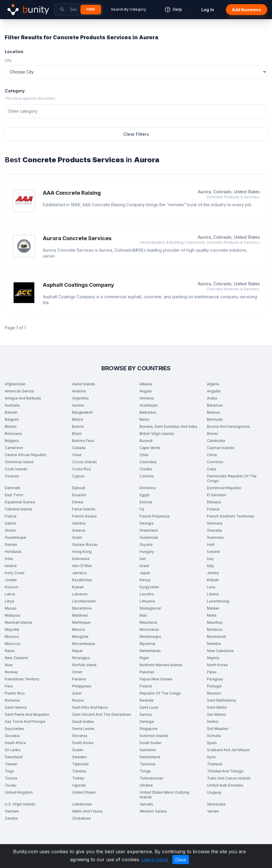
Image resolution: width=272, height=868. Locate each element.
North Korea (217, 665)
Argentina (80, 398)
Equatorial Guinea (20, 502)
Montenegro (150, 637)
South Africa (15, 743)
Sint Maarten (218, 729)
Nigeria (213, 658)
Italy (211, 566)
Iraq (210, 559)
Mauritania (148, 622)
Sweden (79, 757)
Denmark (13, 488)
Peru (9, 686)
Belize (78, 419)
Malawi (213, 608)
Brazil (77, 434)
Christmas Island (19, 462)
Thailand (214, 764)
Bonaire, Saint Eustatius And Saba (168, 426)
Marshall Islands (19, 622)
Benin (144, 419)
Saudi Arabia (83, 722)
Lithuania (147, 601)
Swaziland (14, 757)
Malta (212, 615)
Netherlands (150, 651)
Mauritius (215, 622)
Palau (212, 672)
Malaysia (12, 615)
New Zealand (16, 658)
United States (84, 792)
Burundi (146, 441)
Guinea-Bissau (85, 544)
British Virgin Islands (157, 434)
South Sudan (150, 743)
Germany (215, 523)
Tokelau (79, 771)
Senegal (147, 722)
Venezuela (216, 804)
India (9, 559)
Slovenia (80, 736)
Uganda (79, 785)
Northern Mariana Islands (161, 665)
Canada (79, 448)
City (8, 60)
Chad (77, 455)
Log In (208, 10)
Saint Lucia (149, 707)
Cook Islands (16, 469)
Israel (144, 566)
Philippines (82, 686)
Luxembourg (218, 601)
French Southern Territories (231, 516)
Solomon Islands (154, 736)
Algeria (213, 384)
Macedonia (82, 608)
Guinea (11, 544)
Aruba (212, 398)
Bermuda (215, 419)
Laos (211, 587)
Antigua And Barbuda (23, 398)
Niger (144, 658)
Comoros (215, 462)
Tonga (145, 771)
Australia (12, 405)
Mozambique (84, 644)
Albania (146, 384)
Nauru (10, 651)
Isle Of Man (82, 566)
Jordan (11, 580)
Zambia (11, 818)
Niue (9, 665)
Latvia (10, 594)
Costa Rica (81, 469)
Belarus (213, 412)
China (212, 455)
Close (181, 860)
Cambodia (216, 441)
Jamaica (79, 573)
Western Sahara (153, 811)
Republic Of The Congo (160, 693)
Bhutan (11, 426)
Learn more (155, 859)
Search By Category (128, 9)
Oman (77, 672)
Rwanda (146, 700)
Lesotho (147, 594)
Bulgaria (12, 441)
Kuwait (78, 587)
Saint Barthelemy (222, 700)
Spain (212, 743)
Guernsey (215, 537)
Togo (9, 771)
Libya (9, 601)
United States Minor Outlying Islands (164, 795)
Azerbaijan (149, 405)
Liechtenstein (84, 601)
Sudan (78, 750)
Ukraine (146, 785)
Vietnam (12, 811)
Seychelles (14, 729)
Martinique (81, 622)
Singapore (149, 729)
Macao (11, 608)
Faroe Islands (84, 509)
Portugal (214, 686)
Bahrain (11, 412)
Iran (143, 559)
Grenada (214, 530)
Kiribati (213, 580)
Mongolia (80, 637)
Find (91, 9)
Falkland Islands (19, 509)
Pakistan (147, 672)
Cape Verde (150, 448)
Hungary (147, 552)
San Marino (217, 714)
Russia (78, 700)
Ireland (11, 566)
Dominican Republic (224, 488)
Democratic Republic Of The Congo (232, 478)
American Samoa (19, 391)
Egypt (145, 495)
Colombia (148, 462)
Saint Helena (16, 707)
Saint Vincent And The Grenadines (102, 714)
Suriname (148, 750)
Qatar (77, 693)
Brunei (212, 434)
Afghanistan (15, 384)
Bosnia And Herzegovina (228, 426)
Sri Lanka (13, 750)
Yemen (213, 811)
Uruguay (214, 792)
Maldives (80, 615)
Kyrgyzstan (149, 587)
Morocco (13, 644)
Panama (79, 679)
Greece (79, 530)
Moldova (215, 629)
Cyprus (78, 476)
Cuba (212, 469)
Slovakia (12, 736)
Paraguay (215, 679)
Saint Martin (217, 707)
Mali (143, 615)
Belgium (12, 419)
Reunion (214, 693)
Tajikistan (80, 764)
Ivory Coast (15, 573)
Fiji (142, 509)
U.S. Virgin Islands (20, 804)
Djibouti (79, 488)
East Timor (14, 495)
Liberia (213, 594)
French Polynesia (154, 516)
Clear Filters (136, 134)
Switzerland (150, 757)
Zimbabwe (81, 818)
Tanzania (147, 764)
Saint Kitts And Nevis (90, 707)
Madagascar (150, 608)
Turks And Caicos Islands (229, 778)
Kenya (145, 580)
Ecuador (79, 495)
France (11, 516)
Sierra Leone (83, 729)
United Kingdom (19, 792)
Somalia (214, 736)
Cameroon (14, 448)
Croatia (146, 469)
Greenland (149, 530)
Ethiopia (214, 502)
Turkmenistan (151, 778)
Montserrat (216, 637)
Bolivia (78, 426)
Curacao (12, 476)
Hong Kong (82, 552)
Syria (211, 757)
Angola (146, 391)
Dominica (148, 488)
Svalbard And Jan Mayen (228, 750)
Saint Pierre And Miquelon (27, 714)
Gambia (79, 523)
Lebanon (80, 594)
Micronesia (149, 629)
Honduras (13, 552)
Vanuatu (146, 804)
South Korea (83, 743)
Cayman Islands (221, 448)
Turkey (78, 778)
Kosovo (12, 587)
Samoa (146, 714)
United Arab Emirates (225, 785)
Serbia (213, 722)
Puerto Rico (15, 693)
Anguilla (214, 391)
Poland (146, 686)
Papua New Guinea (156, 679)
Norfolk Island (84, 665)
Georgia (146, 523)
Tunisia (11, 778)
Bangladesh (82, 412)
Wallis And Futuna (87, 811)
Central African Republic (26, 455)
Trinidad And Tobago (225, 771)
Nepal (77, 651)
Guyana (146, 544)
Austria (78, 405)
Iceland (213, 552)
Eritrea (78, 502)
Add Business (247, 10)
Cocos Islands (85, 462)
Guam (77, 537)
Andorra (79, 391)
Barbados (148, 412)
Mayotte (12, 629)
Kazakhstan (82, 580)
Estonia (146, 502)
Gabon (10, 523)
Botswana (13, 434)
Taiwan (11, 764)
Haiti (211, 544)
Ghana (10, 530)
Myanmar (148, 644)
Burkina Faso (83, 441)
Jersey (213, 573)
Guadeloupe (16, 537)
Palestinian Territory (22, 679)
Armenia (147, 398)
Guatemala (149, 537)
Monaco (12, 637)
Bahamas (215, 405)
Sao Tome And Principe (25, 722)
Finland (213, 509)
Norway (11, 672)
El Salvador (217, 495)
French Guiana (84, 516)
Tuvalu (10, 785)
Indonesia (81, 559)
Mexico (79, 629)
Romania (12, 700)
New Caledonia (220, 651)
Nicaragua (81, 658)
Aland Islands (84, 384)
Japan (145, 573)
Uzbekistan (82, 804)
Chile (144, 455)
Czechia (147, 476)
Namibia (214, 644)
